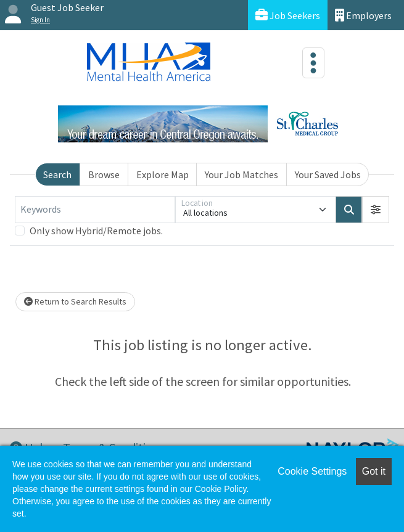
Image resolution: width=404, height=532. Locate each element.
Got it (374, 471)
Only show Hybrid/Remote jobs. (96, 231)
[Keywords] (95, 210)
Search (57, 174)
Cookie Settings (312, 471)
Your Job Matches (241, 174)
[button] (376, 210)
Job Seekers (288, 15)
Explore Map (163, 174)
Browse (104, 174)
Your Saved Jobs (328, 174)
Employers (363, 15)
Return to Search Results (75, 301)
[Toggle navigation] (313, 63)
